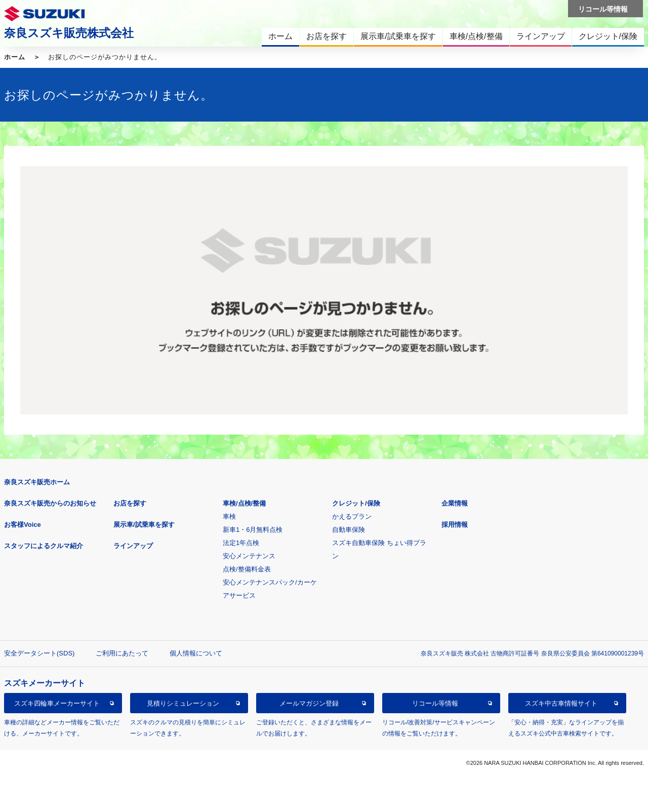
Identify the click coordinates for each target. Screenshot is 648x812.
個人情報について (196, 653)
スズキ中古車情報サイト (561, 703)
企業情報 (455, 503)
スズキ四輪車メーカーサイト (57, 703)
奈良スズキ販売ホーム (37, 482)
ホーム (15, 57)
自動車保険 (349, 530)
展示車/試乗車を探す (144, 525)
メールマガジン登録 (309, 703)
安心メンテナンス (249, 556)
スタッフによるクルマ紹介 (44, 546)
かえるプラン (352, 516)
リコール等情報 (435, 703)
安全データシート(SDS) (39, 653)
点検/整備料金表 (247, 569)
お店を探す (130, 503)
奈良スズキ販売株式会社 (69, 33)
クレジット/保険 (356, 503)
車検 (229, 516)
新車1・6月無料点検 (253, 530)
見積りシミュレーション (183, 703)
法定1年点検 (241, 543)
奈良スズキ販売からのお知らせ (50, 503)
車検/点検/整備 (244, 503)
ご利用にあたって (122, 653)
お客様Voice (23, 525)
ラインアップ (133, 546)
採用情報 (455, 525)
